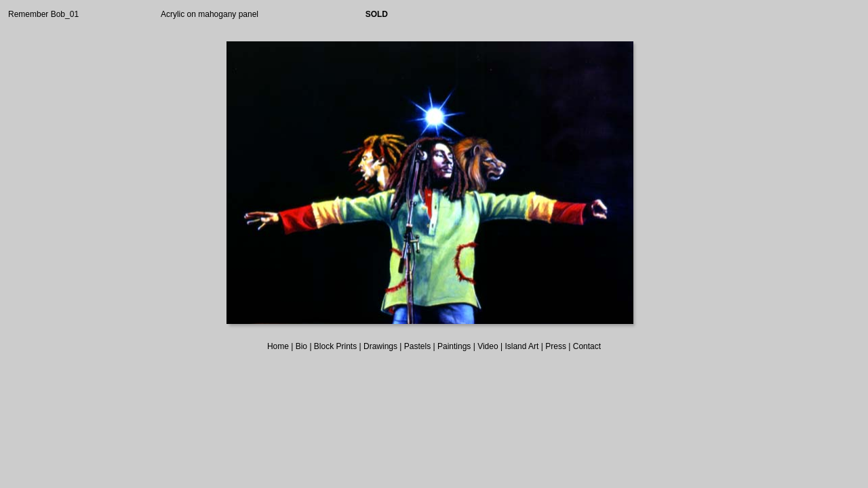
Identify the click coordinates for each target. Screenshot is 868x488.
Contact (587, 346)
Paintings (454, 346)
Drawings (380, 346)
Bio (301, 346)
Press (556, 346)
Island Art (521, 346)
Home (278, 346)
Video (488, 346)
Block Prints (335, 346)
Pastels (417, 346)
